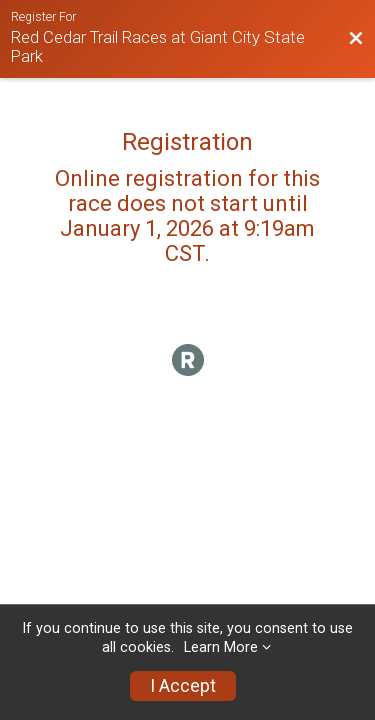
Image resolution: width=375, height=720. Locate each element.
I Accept (183, 686)
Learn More (221, 647)
